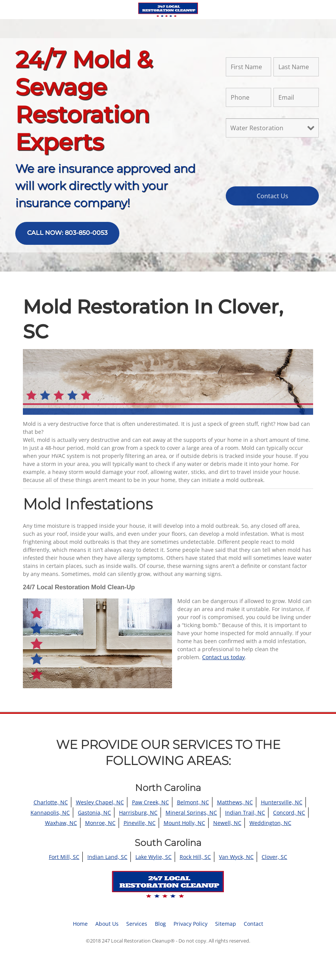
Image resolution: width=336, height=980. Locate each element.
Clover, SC (274, 857)
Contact (253, 924)
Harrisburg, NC (138, 813)
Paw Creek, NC (150, 802)
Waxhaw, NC (61, 823)
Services (137, 924)
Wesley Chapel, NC (100, 802)
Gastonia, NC (94, 813)
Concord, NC (289, 813)
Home (80, 924)
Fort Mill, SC (64, 857)
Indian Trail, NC (245, 813)
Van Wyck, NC (236, 857)
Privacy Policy (191, 924)
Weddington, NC (270, 823)
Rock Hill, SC (195, 857)
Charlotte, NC (51, 802)
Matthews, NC (235, 802)
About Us (107, 924)
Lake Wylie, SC (154, 857)
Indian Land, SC (107, 857)
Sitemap (226, 924)
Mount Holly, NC (184, 823)
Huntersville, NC (282, 802)
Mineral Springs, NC (191, 813)
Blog (160, 924)
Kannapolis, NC (50, 813)
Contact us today (223, 657)
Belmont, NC (193, 802)
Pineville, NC (140, 823)
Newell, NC (227, 823)
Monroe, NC (100, 823)
